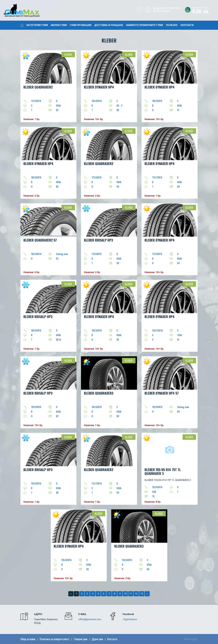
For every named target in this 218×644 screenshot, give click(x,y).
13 (142, 594)
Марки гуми (59, 25)
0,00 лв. (205, 10)
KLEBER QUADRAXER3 (99, 393)
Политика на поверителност (55, 639)
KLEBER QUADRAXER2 (38, 87)
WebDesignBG (191, 639)
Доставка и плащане (109, 25)
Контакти (187, 25)
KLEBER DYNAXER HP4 (99, 87)
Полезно (172, 25)
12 (136, 594)
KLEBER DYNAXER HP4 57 (162, 393)
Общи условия (28, 639)
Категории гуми (37, 25)
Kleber (68, 55)
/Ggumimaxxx (130, 619)
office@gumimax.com (90, 619)
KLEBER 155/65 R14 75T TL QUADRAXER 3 (163, 471)
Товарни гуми (81, 639)
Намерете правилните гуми (144, 25)
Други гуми (97, 639)
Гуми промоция (81, 25)
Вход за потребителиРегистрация (167, 10)
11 (131, 594)
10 (125, 594)
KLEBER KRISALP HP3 (98, 240)
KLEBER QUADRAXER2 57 (40, 240)
